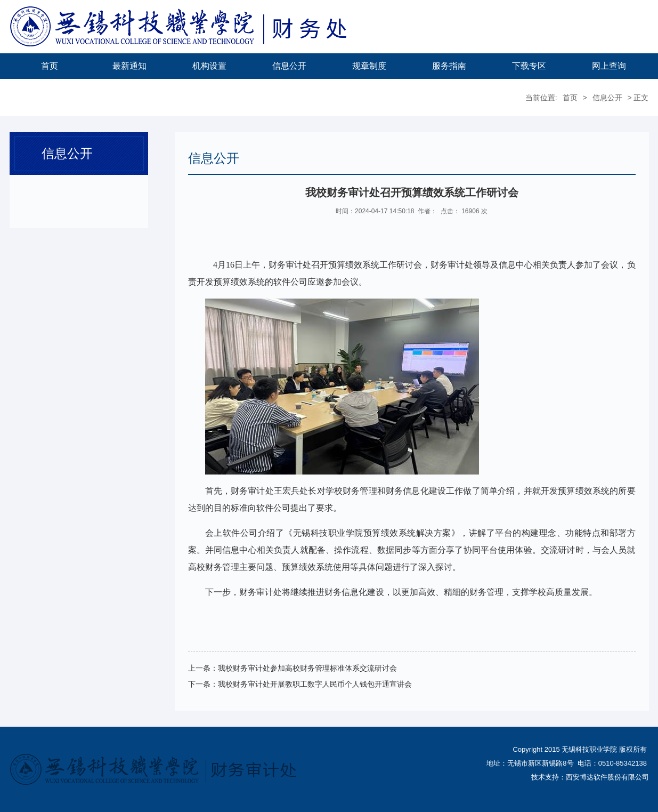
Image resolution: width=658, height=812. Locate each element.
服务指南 (449, 66)
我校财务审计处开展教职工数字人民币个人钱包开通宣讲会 (315, 684)
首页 (50, 66)
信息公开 (289, 66)
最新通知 (129, 66)
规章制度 (369, 66)
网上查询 (609, 66)
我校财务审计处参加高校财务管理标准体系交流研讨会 (307, 668)
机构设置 (209, 66)
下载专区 (529, 66)
